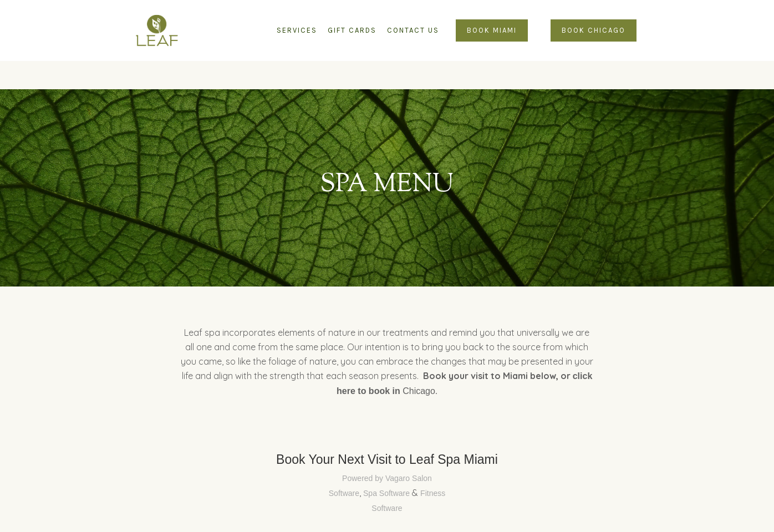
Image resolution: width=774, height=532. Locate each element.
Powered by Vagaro (376, 478)
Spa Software (386, 493)
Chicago (419, 391)
